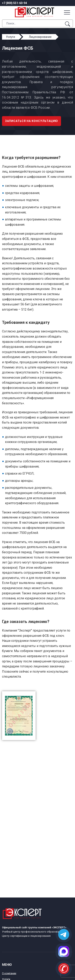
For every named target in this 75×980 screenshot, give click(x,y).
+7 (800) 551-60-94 (14, 3)
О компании (9, 973)
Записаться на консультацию (31, 121)
